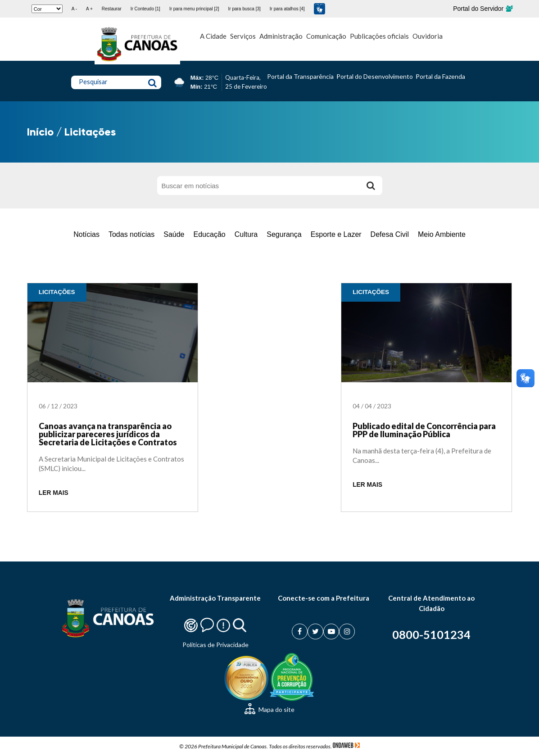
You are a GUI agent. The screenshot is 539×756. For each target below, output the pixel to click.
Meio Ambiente (442, 234)
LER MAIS (54, 493)
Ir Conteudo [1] (145, 9)
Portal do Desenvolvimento (375, 76)
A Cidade (213, 36)
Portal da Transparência (300, 76)
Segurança (284, 234)
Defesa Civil (390, 234)
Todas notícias (131, 234)
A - (74, 9)
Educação (210, 234)
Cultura (246, 234)
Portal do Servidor (482, 9)
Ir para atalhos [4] (287, 9)
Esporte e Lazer (336, 234)
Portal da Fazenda (440, 76)
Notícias (86, 234)
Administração (281, 36)
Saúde (174, 234)
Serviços (243, 36)
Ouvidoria (428, 36)
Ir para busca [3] (245, 9)
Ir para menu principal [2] (194, 9)
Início (40, 132)
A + (89, 9)
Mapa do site (269, 709)
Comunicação (326, 36)
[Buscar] (371, 186)
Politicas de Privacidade (215, 645)
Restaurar (112, 9)
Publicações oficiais (379, 36)
